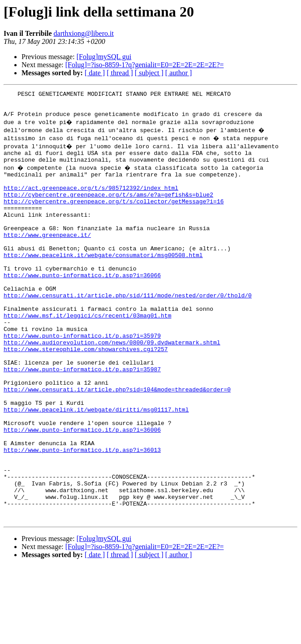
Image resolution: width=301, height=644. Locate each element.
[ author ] (179, 73)
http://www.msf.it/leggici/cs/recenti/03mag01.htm (87, 353)
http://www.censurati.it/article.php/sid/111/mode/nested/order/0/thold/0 (128, 329)
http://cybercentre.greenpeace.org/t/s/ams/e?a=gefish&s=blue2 (108, 208)
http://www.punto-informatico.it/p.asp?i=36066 (82, 305)
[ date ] (95, 73)
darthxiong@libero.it (84, 33)
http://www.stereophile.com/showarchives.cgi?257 (86, 393)
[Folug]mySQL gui (104, 57)
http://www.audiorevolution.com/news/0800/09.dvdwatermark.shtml (112, 385)
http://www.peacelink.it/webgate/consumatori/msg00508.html (103, 280)
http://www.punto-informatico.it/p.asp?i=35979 (82, 377)
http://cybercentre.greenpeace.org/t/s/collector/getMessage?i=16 (114, 216)
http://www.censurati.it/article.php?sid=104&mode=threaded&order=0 (117, 442)
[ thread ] (120, 73)
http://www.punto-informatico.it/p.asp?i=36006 (82, 490)
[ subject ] (149, 73)
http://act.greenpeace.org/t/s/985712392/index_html (91, 200)
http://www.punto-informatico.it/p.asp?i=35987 (82, 417)
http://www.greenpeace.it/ (47, 256)
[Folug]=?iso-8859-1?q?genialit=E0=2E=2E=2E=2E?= (145, 65)
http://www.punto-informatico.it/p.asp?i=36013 (82, 514)
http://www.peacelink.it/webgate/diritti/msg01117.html (96, 466)
